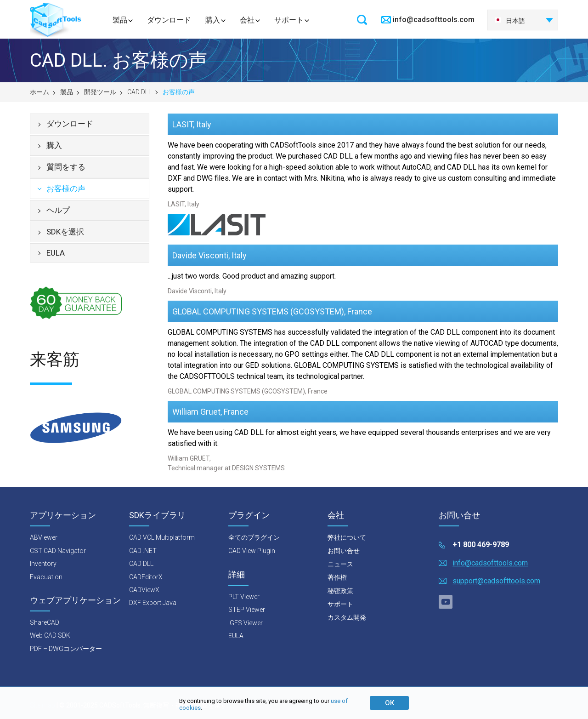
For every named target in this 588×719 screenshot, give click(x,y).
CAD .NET (143, 551)
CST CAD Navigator (58, 551)
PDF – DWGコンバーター (66, 649)
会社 (247, 20)
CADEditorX (146, 577)
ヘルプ (58, 210)
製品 (120, 20)
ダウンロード (169, 20)
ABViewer (44, 537)
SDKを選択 (65, 232)
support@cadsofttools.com (496, 581)
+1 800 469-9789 (481, 545)
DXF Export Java (153, 603)
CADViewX (144, 590)
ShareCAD (45, 622)
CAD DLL (139, 92)
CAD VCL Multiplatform (162, 537)
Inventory (43, 564)
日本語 (510, 21)
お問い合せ (344, 551)
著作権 (337, 577)
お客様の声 (66, 188)
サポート (289, 20)
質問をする (66, 167)
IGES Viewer (246, 623)
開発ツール (100, 92)
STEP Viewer (247, 610)
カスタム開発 (347, 617)
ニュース (340, 564)
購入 (213, 20)
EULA (56, 253)
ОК (390, 703)
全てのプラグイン (254, 537)
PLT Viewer (244, 597)
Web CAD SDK (50, 635)
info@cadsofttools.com (434, 20)
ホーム (40, 92)
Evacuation (46, 577)
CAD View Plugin (252, 551)
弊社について (347, 537)
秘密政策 (340, 591)
